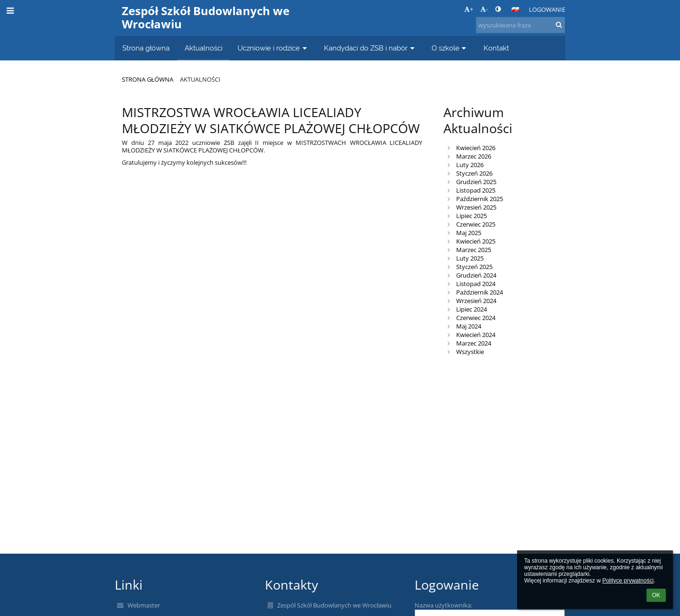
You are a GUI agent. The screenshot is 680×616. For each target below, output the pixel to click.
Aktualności (200, 79)
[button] (515, 9)
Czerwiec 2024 (476, 318)
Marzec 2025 (474, 250)
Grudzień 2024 (476, 275)
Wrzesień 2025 (476, 207)
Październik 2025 (480, 199)
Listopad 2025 (476, 190)
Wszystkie (470, 352)
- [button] (484, 9)
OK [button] (656, 595)
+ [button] (469, 9)
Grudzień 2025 (476, 182)
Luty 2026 (470, 165)
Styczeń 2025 (474, 267)
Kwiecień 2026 (476, 148)
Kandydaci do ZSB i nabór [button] (370, 48)
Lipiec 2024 (472, 309)
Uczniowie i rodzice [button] (273, 48)
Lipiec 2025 (472, 216)
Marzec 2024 (474, 343)
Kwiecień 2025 (476, 241)
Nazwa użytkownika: (443, 605)
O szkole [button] (450, 48)
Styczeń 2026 (474, 173)
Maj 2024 (469, 326)
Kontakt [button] (496, 48)
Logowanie (547, 9)
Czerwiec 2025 (476, 224)
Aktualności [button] (204, 48)
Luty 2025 (470, 258)
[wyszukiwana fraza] (520, 25)
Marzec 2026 (474, 156)
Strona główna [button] (146, 48)
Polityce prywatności (628, 581)
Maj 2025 (469, 233)
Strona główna (148, 79)
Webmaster (144, 605)
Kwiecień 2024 (476, 335)
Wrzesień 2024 (476, 301)
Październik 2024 (480, 292)
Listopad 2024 (476, 284)
